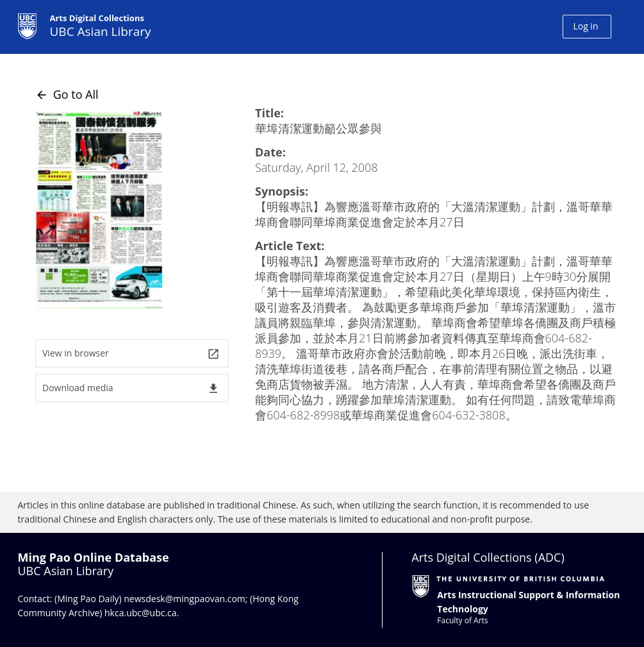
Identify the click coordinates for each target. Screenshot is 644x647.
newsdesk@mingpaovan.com (185, 599)
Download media (131, 388)
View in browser (131, 354)
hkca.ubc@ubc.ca (141, 613)
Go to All (67, 94)
